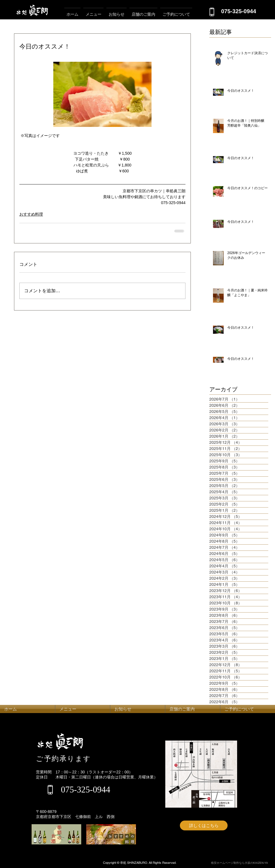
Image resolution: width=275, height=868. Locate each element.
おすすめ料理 (31, 214)
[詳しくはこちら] (204, 825)
